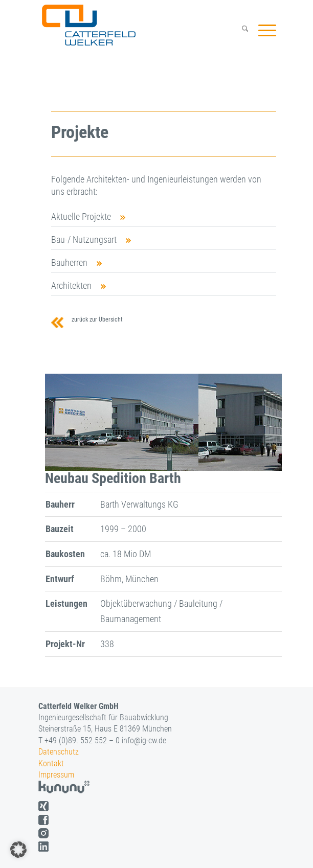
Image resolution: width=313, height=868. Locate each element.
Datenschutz (59, 752)
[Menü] (262, 30)
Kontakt (51, 763)
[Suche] (240, 30)
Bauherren (69, 262)
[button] (18, 850)
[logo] (135, 25)
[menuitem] (240, 30)
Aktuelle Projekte (81, 216)
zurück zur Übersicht (96, 319)
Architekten (71, 285)
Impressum (56, 775)
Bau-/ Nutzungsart (84, 239)
